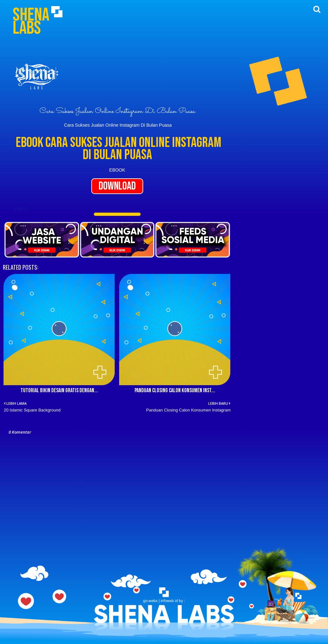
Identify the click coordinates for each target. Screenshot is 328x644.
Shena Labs (31, 21)
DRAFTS (21, 209)
